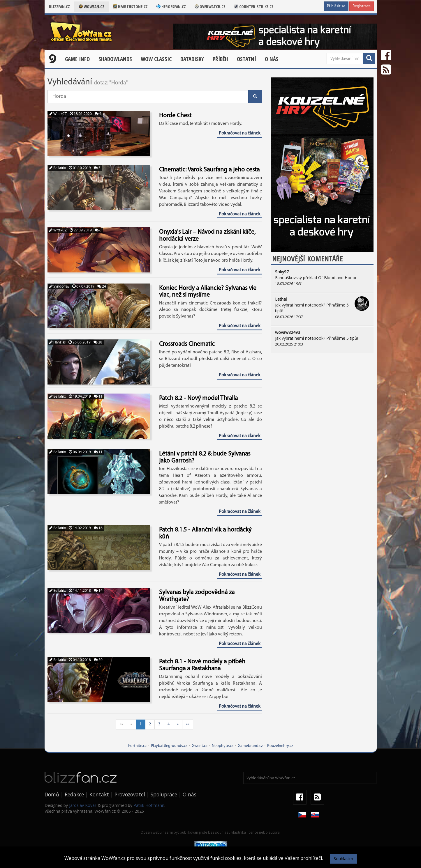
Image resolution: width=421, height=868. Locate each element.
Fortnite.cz (137, 746)
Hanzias (57, 342)
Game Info (77, 59)
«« (121, 724)
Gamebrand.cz (250, 746)
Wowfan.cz (91, 7)
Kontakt (99, 794)
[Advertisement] (322, 403)
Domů (52, 794)
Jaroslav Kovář (83, 805)
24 (102, 287)
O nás (272, 59)
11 (98, 397)
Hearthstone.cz (130, 7)
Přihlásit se (336, 6)
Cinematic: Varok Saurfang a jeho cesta (209, 170)
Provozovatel (130, 794)
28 (98, 342)
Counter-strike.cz (254, 7)
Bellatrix (58, 168)
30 (98, 660)
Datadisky (192, 59)
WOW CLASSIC (156, 59)
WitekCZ (58, 114)
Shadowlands (115, 59)
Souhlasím (343, 859)
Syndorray (59, 287)
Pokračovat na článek (240, 133)
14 (98, 591)
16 (98, 528)
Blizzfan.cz (59, 7)
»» (188, 724)
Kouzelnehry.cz (280, 746)
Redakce (74, 794)
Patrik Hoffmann (149, 805)
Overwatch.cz (210, 7)
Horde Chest (175, 116)
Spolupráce (164, 794)
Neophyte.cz (223, 746)
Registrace (362, 6)
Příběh (220, 59)
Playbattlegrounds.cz (169, 746)
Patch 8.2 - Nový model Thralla (198, 398)
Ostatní (246, 59)
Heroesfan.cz (171, 7)
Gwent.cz (200, 746)
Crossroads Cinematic (187, 344)
